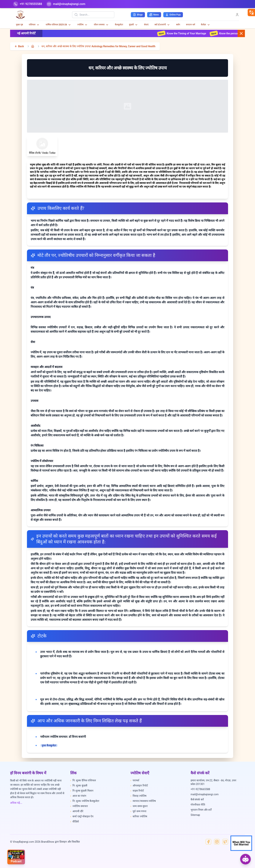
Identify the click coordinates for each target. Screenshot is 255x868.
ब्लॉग (178, 25)
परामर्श (135, 780)
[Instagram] (217, 842)
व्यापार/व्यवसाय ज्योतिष (143, 801)
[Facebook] (208, 842)
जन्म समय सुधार (139, 806)
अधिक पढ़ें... (16, 803)
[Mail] (66, 4)
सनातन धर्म (191, 25)
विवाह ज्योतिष (138, 796)
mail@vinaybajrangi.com (205, 794)
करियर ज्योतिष (139, 816)
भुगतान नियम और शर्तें (201, 810)
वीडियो (75, 822)
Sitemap (195, 815)
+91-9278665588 (200, 789)
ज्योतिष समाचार (79, 806)
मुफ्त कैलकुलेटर (49, 745)
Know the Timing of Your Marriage (187, 33)
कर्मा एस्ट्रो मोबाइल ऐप (82, 816)
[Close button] (241, 33)
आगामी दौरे (77, 811)
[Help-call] (28, 4)
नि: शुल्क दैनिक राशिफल (83, 780)
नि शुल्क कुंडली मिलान (82, 791)
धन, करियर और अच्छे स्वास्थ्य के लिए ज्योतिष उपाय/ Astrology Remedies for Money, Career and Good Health (98, 46)
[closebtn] (251, 12)
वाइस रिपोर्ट (137, 791)
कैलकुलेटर (119, 25)
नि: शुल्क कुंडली (79, 786)
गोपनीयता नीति (198, 805)
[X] (225, 842)
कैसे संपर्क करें (197, 799)
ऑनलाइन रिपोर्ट (139, 786)
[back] (19, 46)
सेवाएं (146, 25)
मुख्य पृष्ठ (19, 25)
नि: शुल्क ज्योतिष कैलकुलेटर (85, 801)
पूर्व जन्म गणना (138, 811)
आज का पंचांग (78, 796)
